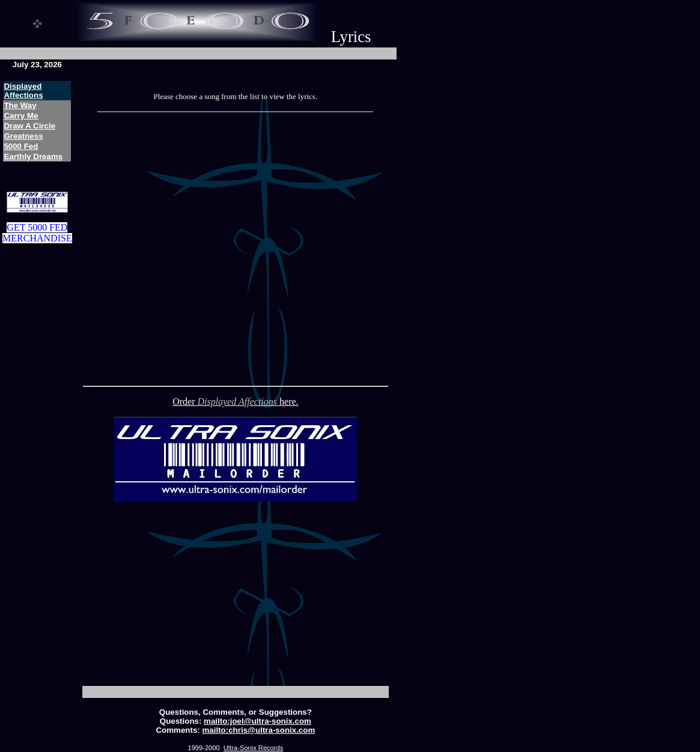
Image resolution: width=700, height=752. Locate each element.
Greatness (23, 136)
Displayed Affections (23, 91)
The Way (20, 105)
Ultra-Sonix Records (253, 748)
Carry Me (21, 116)
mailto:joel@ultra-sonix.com (257, 721)
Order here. (235, 402)
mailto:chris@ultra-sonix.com (259, 730)
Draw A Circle (29, 126)
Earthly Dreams (33, 156)
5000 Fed (21, 146)
